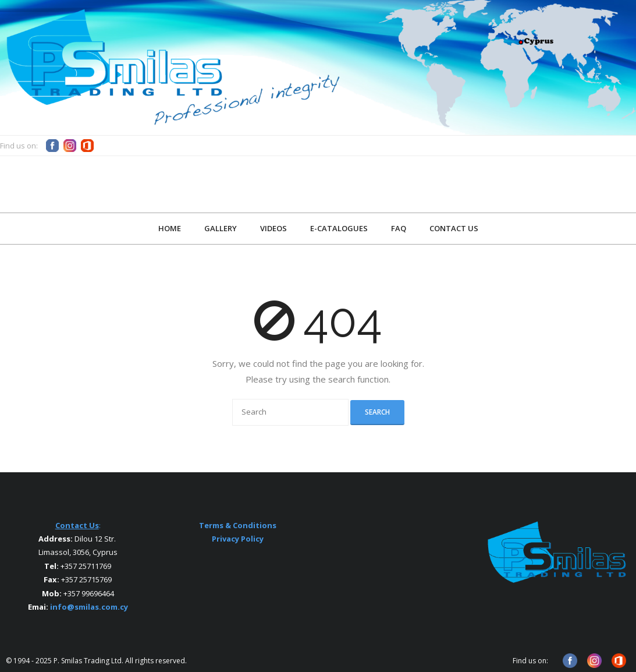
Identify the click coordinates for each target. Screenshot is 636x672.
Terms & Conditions (238, 525)
